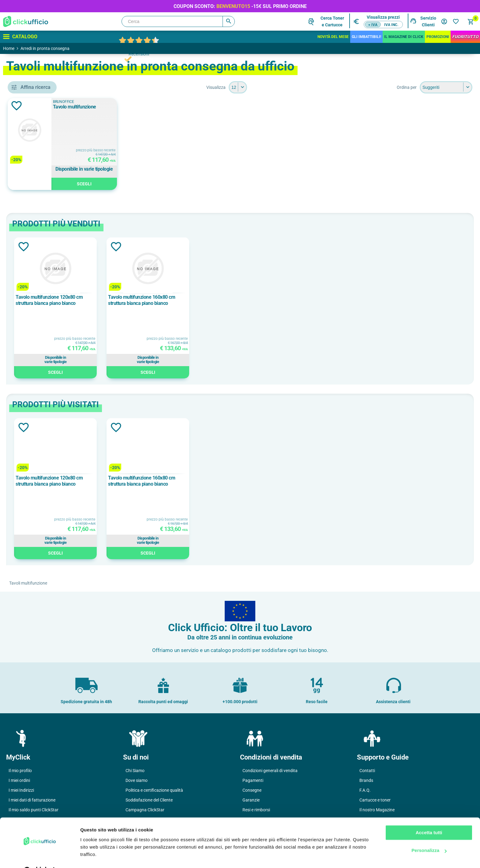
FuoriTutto (465, 37)
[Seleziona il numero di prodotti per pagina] (282, 87)
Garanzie (251, 800)
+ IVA (373, 25)
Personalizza (429, 835)
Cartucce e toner (375, 800)
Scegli (179, 184)
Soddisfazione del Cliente (149, 800)
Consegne (252, 790)
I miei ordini (19, 780)
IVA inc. (391, 25)
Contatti (367, 771)
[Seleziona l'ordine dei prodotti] (446, 87)
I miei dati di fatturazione (32, 800)
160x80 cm (37, 381)
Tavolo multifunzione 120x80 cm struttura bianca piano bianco (134, 300)
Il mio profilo (20, 771)
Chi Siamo (135, 771)
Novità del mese (333, 37)
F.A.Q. (365, 790)
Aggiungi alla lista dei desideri (105, 106)
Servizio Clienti (428, 21)
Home (9, 48)
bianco (33, 291)
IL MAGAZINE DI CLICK (404, 37)
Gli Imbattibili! (366, 37)
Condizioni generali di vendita (270, 771)
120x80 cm (37, 367)
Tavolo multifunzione (167, 107)
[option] (135, 308)
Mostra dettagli (97, 856)
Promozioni (438, 37)
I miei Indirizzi (21, 790)
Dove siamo (137, 780)
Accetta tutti (429, 817)
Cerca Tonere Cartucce (332, 21)
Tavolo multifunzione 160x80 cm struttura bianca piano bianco (209, 300)
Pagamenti (253, 780)
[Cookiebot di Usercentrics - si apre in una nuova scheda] (40, 856)
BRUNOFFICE (40, 252)
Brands (366, 780)
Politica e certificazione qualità (154, 790)
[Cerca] (178, 21)
